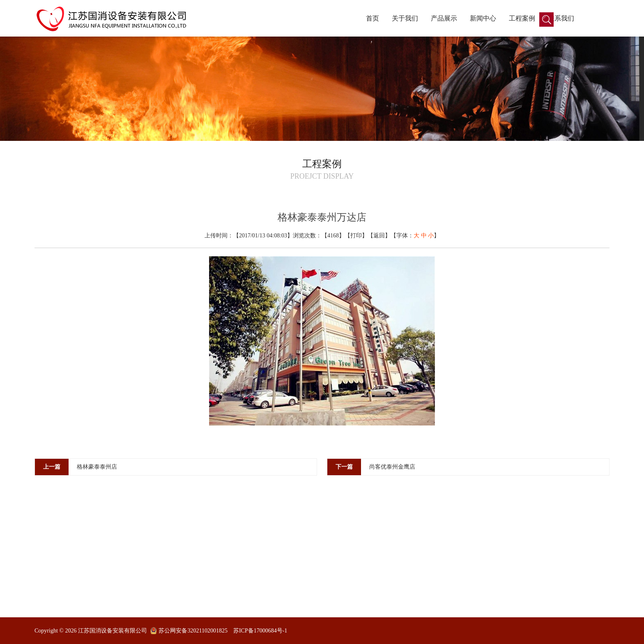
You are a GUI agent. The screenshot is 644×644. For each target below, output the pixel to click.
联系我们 (561, 18)
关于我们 (405, 18)
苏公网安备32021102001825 (193, 631)
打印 (356, 236)
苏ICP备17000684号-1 (260, 631)
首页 (373, 18)
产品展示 (444, 18)
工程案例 (522, 18)
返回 (379, 236)
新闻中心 (483, 18)
